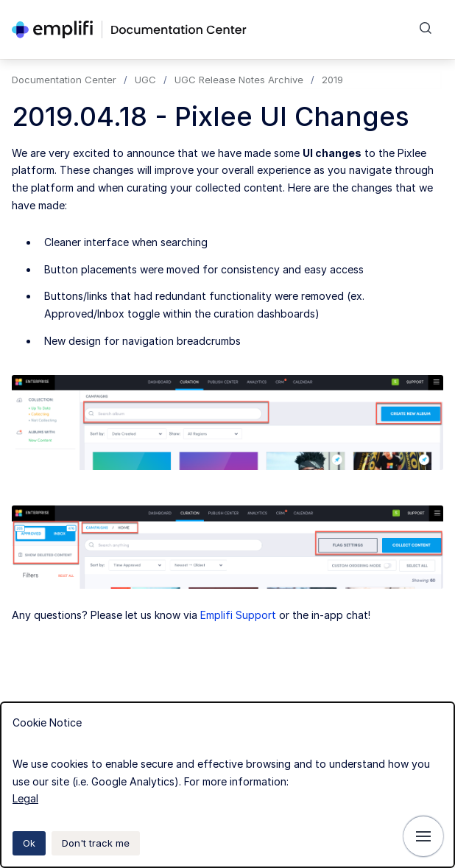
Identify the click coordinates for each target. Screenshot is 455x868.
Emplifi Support (238, 615)
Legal (25, 798)
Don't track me (96, 843)
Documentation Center (64, 80)
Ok (29, 843)
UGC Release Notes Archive (239, 80)
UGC (145, 80)
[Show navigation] (423, 836)
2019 (332, 80)
